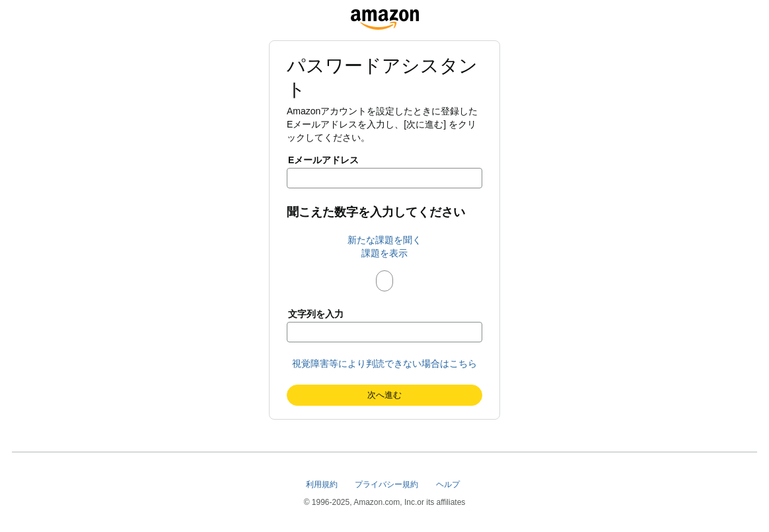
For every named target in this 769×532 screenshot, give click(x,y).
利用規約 (323, 484)
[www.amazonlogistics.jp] (385, 16)
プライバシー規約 (387, 484)
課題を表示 (384, 253)
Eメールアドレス (323, 160)
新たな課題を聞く (384, 240)
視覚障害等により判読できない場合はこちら (384, 363)
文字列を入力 (316, 314)
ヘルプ (449, 484)
